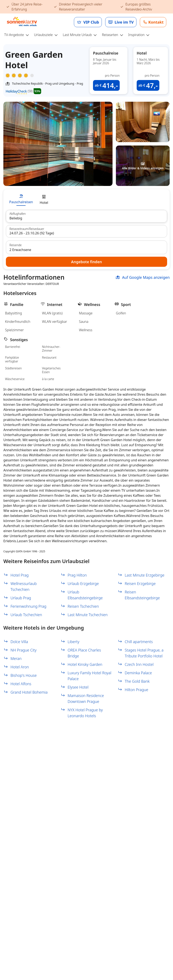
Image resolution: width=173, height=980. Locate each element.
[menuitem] (18, 35)
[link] (88, 22)
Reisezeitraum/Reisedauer (27, 229)
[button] (143, 122)
